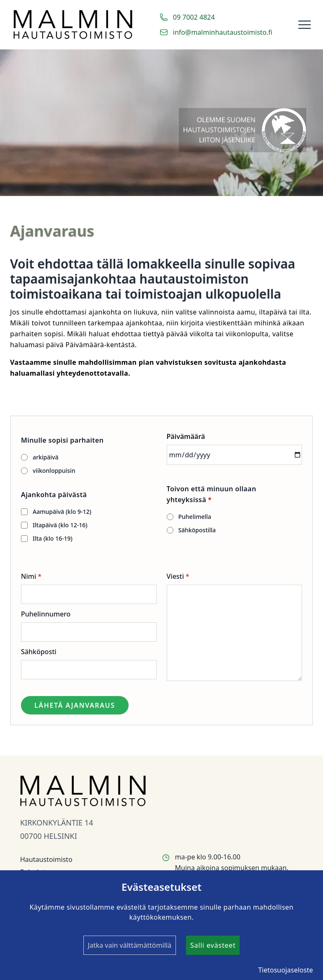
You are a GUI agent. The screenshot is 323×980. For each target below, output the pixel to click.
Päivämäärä (186, 436)
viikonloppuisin (54, 471)
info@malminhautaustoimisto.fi (223, 32)
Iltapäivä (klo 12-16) (60, 525)
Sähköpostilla (197, 530)
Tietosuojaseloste (286, 970)
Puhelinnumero (46, 614)
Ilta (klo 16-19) (53, 538)
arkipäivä (45, 457)
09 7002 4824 (194, 17)
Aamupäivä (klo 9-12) (62, 512)
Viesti (176, 576)
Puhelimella (195, 517)
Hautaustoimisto (46, 859)
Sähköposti (39, 652)
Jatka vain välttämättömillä (130, 945)
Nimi (28, 576)
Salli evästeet (213, 945)
